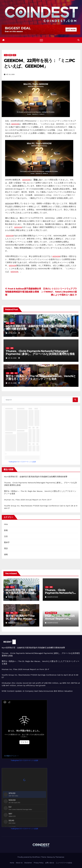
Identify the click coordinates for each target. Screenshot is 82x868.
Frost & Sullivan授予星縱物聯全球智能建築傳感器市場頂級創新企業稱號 (23, 292)
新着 (10, 55)
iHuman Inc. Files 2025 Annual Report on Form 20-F (28, 500)
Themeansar (60, 857)
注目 (14, 55)
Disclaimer (28, 863)
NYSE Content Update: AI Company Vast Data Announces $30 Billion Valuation (37, 691)
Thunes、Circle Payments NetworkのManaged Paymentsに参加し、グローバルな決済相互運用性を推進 (40, 352)
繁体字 (12, 323)
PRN (6, 55)
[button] (78, 40)
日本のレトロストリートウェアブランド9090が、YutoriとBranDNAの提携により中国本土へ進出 (59, 292)
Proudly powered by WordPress (29, 857)
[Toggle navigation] (41, 40)
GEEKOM (15, 124)
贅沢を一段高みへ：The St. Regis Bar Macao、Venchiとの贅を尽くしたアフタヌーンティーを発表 (41, 377)
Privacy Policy (39, 863)
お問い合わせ (50, 863)
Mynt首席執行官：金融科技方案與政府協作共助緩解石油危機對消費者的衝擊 (40, 327)
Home (12, 863)
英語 (6, 548)
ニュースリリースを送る (64, 863)
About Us (19, 863)
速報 (6, 554)
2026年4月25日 (13, 597)
